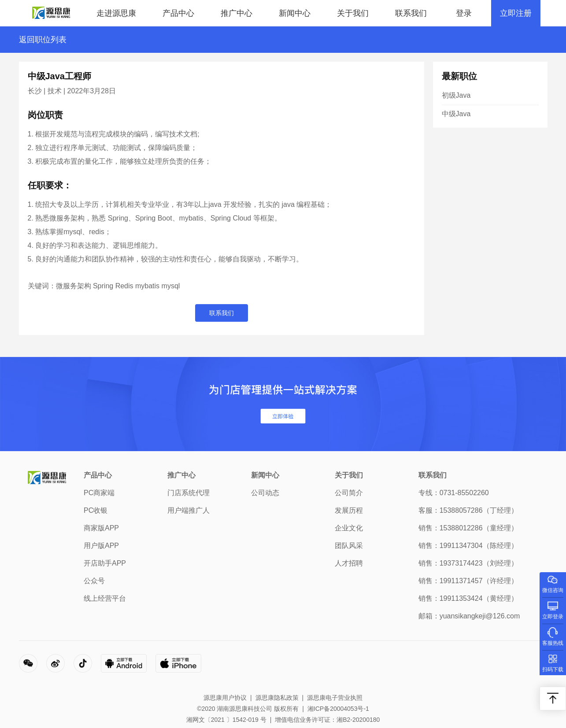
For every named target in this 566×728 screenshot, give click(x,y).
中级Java (456, 114)
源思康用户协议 (225, 698)
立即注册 (516, 13)
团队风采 (349, 546)
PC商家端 (99, 493)
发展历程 (349, 510)
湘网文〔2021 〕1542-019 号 (226, 720)
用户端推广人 (189, 510)
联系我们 (411, 13)
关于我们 (353, 13)
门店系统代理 (189, 493)
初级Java (456, 95)
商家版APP (101, 528)
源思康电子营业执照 (335, 698)
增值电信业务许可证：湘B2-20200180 (327, 720)
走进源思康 (116, 13)
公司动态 (265, 493)
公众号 (94, 581)
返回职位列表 (43, 40)
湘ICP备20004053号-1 (338, 709)
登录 (464, 13)
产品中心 (178, 13)
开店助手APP (105, 563)
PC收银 (96, 510)
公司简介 (349, 493)
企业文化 (349, 528)
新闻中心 (295, 13)
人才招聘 (349, 563)
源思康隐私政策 (277, 698)
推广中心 (237, 13)
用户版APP (101, 546)
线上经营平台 (105, 598)
